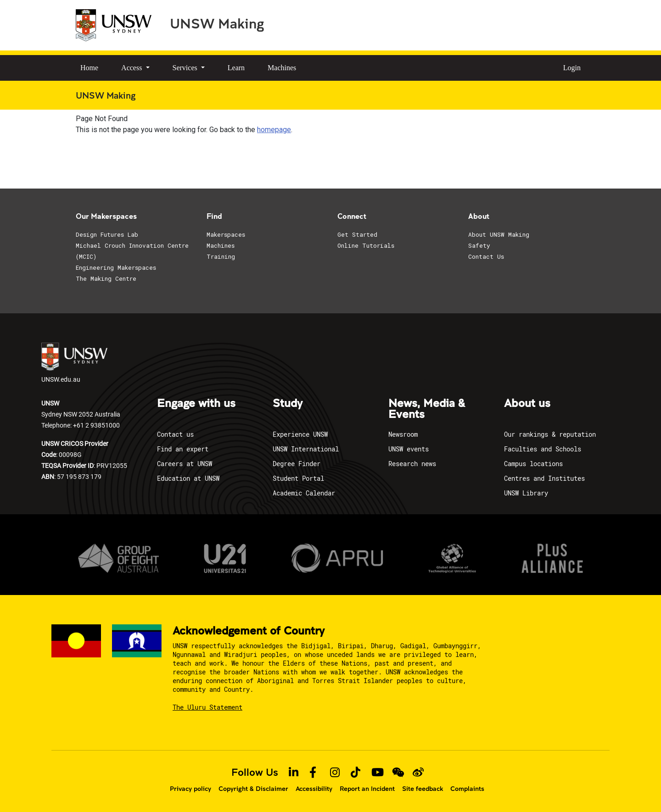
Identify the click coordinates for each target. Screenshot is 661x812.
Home (89, 68)
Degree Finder (297, 464)
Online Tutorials (366, 245)
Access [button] (132, 68)
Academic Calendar (304, 493)
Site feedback (423, 789)
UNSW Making (217, 23)
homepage (274, 130)
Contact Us (486, 256)
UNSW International (306, 449)
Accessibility (314, 789)
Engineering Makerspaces (116, 267)
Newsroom (403, 434)
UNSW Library (526, 493)
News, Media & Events (427, 409)
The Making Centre (106, 278)
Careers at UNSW (185, 464)
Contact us (175, 434)
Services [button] (186, 68)
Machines (282, 68)
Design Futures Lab (107, 234)
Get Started (357, 234)
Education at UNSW (188, 478)
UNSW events (409, 449)
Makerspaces (226, 234)
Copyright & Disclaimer (253, 789)
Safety (479, 245)
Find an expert (183, 449)
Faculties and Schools (543, 449)
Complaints (467, 789)
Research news (412, 464)
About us (527, 404)
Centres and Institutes (544, 478)
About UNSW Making (499, 234)
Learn (236, 68)
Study (288, 404)
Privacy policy (190, 789)
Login (572, 68)
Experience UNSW (300, 434)
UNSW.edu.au (74, 363)
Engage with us (196, 404)
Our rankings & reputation (550, 434)
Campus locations (533, 464)
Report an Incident (367, 789)
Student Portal (298, 478)
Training (221, 256)
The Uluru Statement (207, 707)
